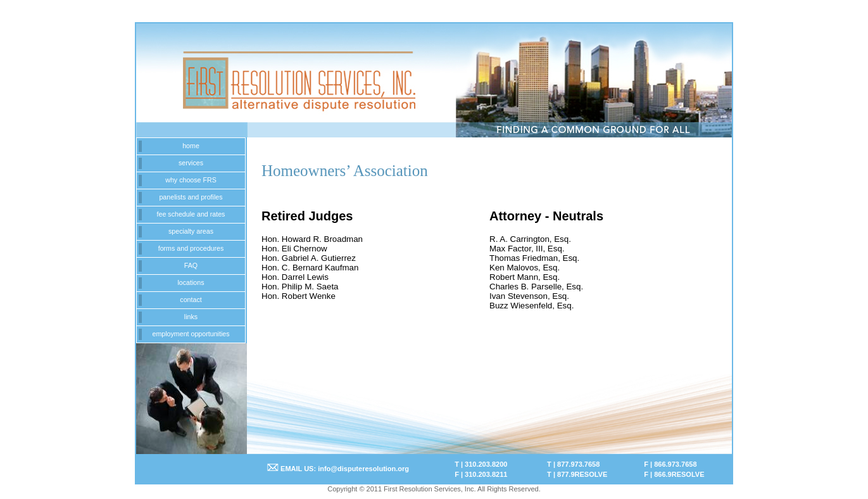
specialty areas (191, 231)
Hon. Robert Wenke (299, 296)
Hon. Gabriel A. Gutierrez (309, 258)
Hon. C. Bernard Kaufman (310, 268)
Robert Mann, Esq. (525, 277)
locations (191, 282)
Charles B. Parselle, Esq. (536, 287)
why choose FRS (191, 180)
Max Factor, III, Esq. (527, 249)
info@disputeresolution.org (363, 469)
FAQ (191, 265)
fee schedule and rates (191, 214)
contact (191, 300)
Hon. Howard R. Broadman (312, 239)
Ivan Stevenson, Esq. (529, 296)
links (191, 317)
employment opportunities (191, 334)
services (191, 163)
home (191, 146)
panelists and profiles (191, 197)
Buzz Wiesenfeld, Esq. (531, 306)
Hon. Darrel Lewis (295, 277)
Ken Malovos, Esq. (525, 268)
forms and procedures (191, 248)
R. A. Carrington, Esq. (530, 239)
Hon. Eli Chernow (294, 249)
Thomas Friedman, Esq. (534, 258)
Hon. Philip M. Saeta (300, 287)
